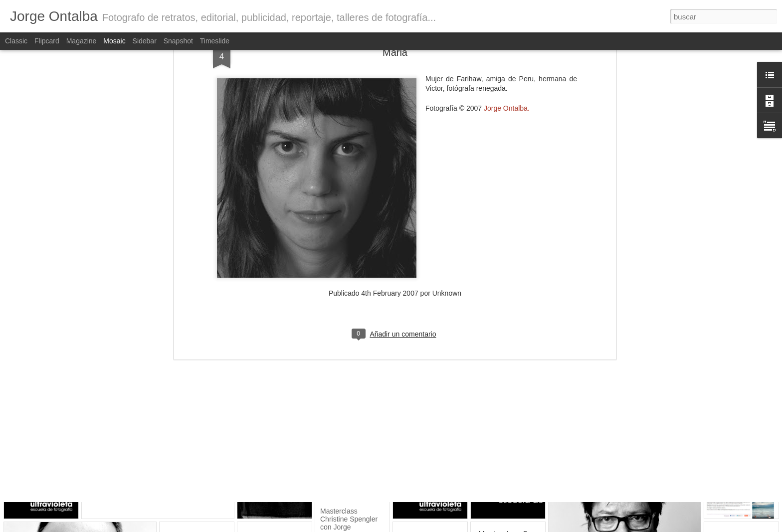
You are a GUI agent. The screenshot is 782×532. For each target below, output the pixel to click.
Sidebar (145, 41)
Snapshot (178, 41)
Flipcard (47, 41)
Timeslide (215, 41)
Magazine (82, 41)
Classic (16, 41)
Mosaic (114, 41)
